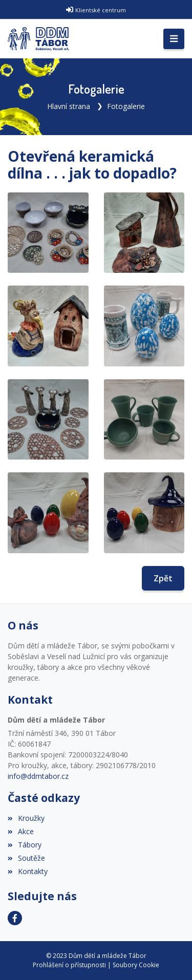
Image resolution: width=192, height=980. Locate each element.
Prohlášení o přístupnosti (69, 965)
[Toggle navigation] (174, 39)
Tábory (25, 845)
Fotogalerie (126, 106)
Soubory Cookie (136, 965)
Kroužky (26, 818)
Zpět (163, 578)
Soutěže (26, 858)
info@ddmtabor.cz (38, 776)
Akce (21, 831)
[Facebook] (15, 918)
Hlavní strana (69, 106)
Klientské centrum (101, 10)
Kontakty (28, 871)
